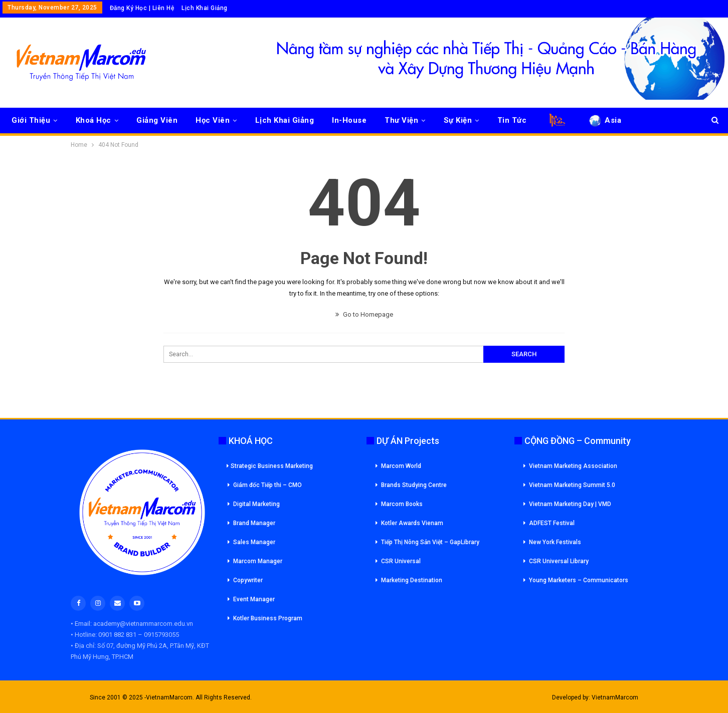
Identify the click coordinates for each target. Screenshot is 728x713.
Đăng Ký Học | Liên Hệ (142, 8)
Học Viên (213, 120)
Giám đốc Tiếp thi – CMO (267, 485)
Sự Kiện (458, 120)
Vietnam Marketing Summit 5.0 (572, 485)
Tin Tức (512, 120)
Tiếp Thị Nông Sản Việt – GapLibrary (430, 542)
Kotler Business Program (268, 618)
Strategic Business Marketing (270, 466)
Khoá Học (94, 120)
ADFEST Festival (552, 523)
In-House (349, 120)
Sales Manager (254, 542)
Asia (604, 120)
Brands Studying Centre (414, 485)
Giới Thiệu (31, 120)
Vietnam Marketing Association (573, 466)
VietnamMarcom (615, 697)
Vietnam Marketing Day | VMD (570, 504)
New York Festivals (555, 542)
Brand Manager (254, 523)
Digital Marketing (256, 504)
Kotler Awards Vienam (412, 523)
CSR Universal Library (559, 561)
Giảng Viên (157, 120)
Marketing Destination (412, 580)
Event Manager (254, 599)
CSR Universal (401, 561)
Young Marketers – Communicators (579, 580)
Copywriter (248, 580)
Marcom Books (402, 504)
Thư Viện (401, 120)
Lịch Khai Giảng (205, 8)
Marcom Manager (258, 561)
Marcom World (401, 466)
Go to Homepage (364, 314)
